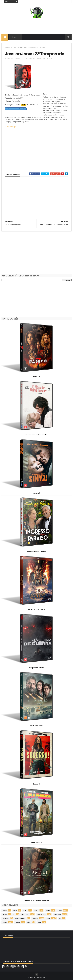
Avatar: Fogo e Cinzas (36, 610)
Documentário (20, 918)
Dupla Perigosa (36, 842)
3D (14, 915)
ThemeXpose (40, 977)
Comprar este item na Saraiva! (16, 109)
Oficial (5, 922)
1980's (15, 911)
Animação (25, 915)
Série (26, 48)
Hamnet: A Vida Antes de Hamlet (36, 901)
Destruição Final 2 (37, 726)
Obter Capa (12, 127)
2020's (59, 911)
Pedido (17, 922)
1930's (5, 911)
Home (7, 48)
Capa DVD (13, 48)
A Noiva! (37, 493)
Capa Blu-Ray (41, 915)
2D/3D (5, 915)
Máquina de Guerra (36, 668)
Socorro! (36, 784)
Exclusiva (20, 48)
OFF (60, 918)
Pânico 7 (37, 377)
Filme (48, 918)
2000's (36, 911)
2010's (48, 911)
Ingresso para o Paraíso (36, 551)
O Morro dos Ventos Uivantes (36, 435)
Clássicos (6, 918)
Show (39, 922)
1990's (25, 911)
